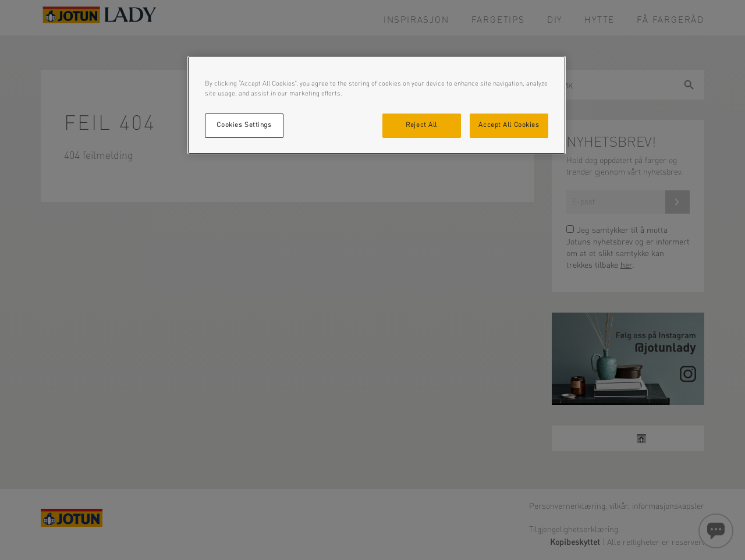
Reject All (421, 125)
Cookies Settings (244, 125)
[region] (377, 105)
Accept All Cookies (509, 125)
